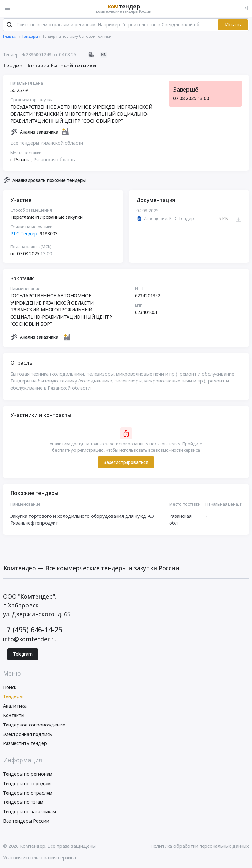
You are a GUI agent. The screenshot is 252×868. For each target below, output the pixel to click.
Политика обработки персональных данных (200, 847)
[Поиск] (9, 26)
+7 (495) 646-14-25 (32, 630)
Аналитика (15, 706)
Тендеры (13, 697)
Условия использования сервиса (39, 858)
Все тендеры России (26, 822)
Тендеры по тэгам (23, 803)
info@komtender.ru (30, 640)
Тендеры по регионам (28, 775)
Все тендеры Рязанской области (47, 144)
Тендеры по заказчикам (30, 812)
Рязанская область (54, 160)
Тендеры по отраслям (28, 793)
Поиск (10, 688)
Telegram (23, 655)
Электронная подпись (27, 735)
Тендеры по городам (27, 784)
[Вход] (245, 8)
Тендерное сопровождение (34, 725)
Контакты (14, 716)
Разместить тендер (25, 744)
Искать (233, 25)
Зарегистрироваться (126, 463)
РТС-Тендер (24, 234)
